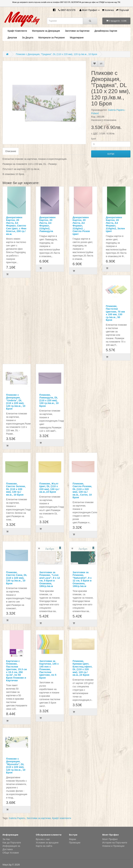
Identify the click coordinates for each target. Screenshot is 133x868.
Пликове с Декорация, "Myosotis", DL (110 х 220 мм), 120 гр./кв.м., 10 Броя (16, 766)
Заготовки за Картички (77, 31)
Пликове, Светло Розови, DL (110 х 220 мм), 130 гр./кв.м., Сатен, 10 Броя (82, 490)
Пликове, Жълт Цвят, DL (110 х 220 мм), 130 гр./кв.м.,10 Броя (49, 488)
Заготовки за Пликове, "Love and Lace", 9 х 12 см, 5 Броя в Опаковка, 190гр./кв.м (50, 579)
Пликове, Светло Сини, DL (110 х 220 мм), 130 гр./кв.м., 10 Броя (17, 578)
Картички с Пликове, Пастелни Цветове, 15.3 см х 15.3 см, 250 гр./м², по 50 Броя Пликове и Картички (16, 671)
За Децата (28, 38)
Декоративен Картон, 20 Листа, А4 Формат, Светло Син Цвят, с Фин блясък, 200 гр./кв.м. (16, 226)
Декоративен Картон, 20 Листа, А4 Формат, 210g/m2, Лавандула (47, 224)
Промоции (75, 843)
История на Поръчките (115, 843)
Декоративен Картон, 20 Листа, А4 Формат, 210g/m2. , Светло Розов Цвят (81, 226)
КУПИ (111, 154)
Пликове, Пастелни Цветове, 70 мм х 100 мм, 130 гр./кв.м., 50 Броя (115, 313)
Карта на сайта (44, 846)
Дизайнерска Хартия (106, 31)
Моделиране (77, 38)
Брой (94, 139)
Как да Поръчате (12, 843)
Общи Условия (11, 853)
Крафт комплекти (62, 818)
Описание (11, 151)
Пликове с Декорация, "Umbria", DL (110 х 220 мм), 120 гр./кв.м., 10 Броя (16, 402)
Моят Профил (110, 839)
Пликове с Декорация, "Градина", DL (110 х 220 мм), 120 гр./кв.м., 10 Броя (56, 54)
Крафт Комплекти (17, 31)
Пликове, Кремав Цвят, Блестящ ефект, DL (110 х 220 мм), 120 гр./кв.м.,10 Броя (82, 668)
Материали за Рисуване (51, 38)
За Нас (6, 839)
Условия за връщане (47, 843)
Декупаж (12, 38)
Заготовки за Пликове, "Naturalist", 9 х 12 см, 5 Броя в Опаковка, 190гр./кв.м (82, 579)
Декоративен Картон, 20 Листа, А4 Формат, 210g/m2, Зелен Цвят (115, 224)
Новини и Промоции (113, 846)
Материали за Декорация (46, 31)
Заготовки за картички (39, 818)
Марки (72, 839)
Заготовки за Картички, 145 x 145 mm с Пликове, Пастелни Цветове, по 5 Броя (49, 669)
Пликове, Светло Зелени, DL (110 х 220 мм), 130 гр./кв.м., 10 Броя (16, 489)
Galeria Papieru (17, 818)
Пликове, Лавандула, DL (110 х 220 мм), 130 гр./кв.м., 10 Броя (49, 400)
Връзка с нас (43, 839)
